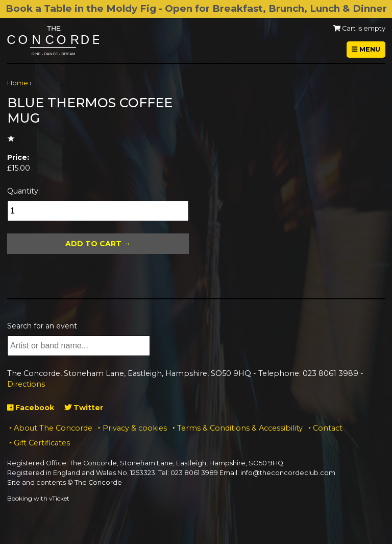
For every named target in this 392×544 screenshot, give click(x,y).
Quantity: (23, 191)
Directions (26, 384)
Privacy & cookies (135, 428)
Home (18, 83)
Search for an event (42, 326)
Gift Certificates (42, 443)
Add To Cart (93, 244)
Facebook (31, 408)
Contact (328, 428)
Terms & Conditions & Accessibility (240, 428)
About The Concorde (53, 428)
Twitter (84, 408)
